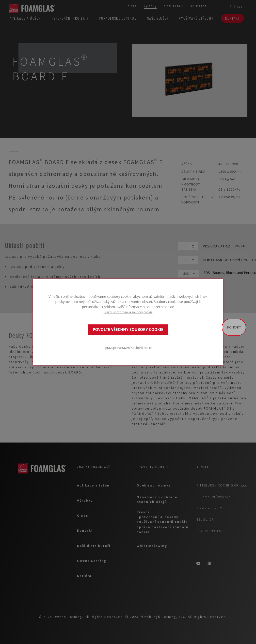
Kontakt (234, 327)
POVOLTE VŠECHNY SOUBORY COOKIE (128, 330)
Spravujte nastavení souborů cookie (128, 348)
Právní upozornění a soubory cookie (128, 312)
